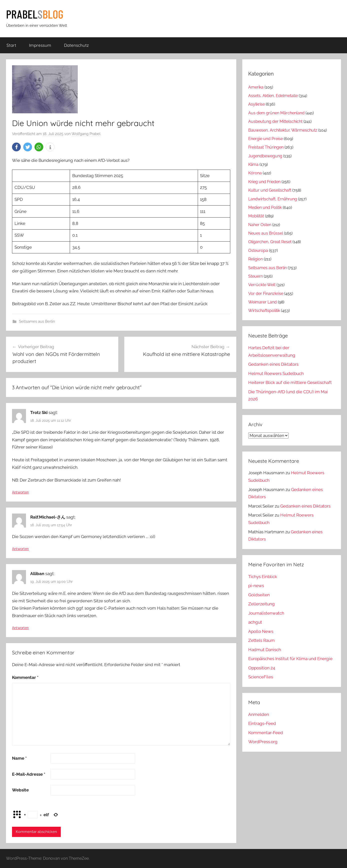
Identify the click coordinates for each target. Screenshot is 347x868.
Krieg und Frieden (264, 182)
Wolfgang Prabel (86, 134)
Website (20, 790)
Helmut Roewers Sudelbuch (276, 373)
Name (19, 758)
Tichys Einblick (263, 577)
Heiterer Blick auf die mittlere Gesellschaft (290, 382)
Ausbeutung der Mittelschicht (275, 121)
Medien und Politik (265, 207)
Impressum (40, 45)
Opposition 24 (262, 668)
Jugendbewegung (265, 156)
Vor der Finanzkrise (266, 294)
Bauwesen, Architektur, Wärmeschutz (283, 130)
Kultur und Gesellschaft (270, 190)
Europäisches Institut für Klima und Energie (290, 659)
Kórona (255, 173)
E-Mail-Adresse (29, 774)
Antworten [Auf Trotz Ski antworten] (20, 492)
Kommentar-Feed (266, 733)
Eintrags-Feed (262, 723)
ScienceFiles (261, 677)
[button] (16, 147)
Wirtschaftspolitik (264, 311)
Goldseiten (259, 595)
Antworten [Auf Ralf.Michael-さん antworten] (20, 549)
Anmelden (259, 714)
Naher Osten (260, 225)
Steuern (255, 276)
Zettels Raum (261, 640)
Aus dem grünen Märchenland (276, 113)
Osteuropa (258, 251)
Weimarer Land (262, 302)
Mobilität (256, 216)
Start (11, 45)
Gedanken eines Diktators (273, 364)
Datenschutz (76, 45)
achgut (255, 622)
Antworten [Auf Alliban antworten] (20, 628)
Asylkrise (256, 104)
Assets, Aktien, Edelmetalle (273, 96)
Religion (255, 259)
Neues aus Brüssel (266, 233)
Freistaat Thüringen (266, 147)
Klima (253, 164)
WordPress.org (263, 742)
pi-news (256, 586)
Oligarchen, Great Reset (270, 242)
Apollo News (261, 631)
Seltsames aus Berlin (37, 321)
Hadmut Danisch (265, 650)
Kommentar (25, 677)
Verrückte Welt (262, 285)
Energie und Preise (265, 139)
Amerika (256, 87)
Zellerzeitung (261, 604)
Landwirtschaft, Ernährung (273, 199)
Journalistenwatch (266, 613)
